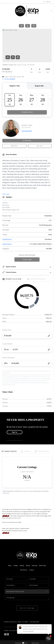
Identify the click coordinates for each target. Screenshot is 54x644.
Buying (22, 566)
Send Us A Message (27, 608)
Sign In (47, 2)
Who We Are (24, 570)
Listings (16, 566)
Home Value (42, 566)
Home (10, 566)
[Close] (50, 626)
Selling (28, 566)
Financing (34, 566)
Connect (32, 570)
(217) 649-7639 (34, 622)
